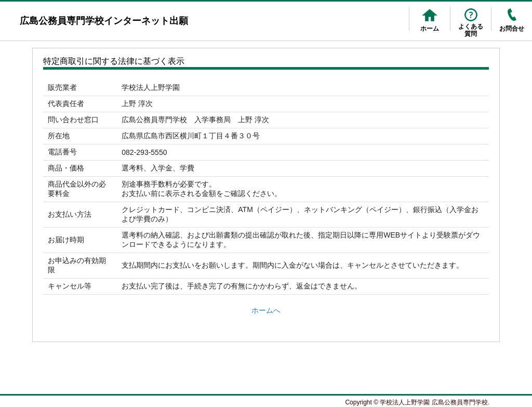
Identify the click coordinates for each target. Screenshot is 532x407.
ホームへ (266, 310)
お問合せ (512, 29)
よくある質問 (471, 30)
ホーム (430, 29)
